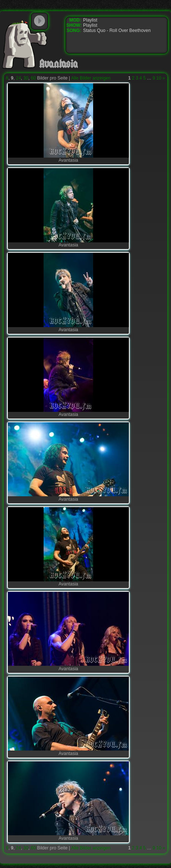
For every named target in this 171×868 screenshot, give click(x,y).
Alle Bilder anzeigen (91, 78)
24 (18, 78)
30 (26, 78)
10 (159, 78)
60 (33, 78)
